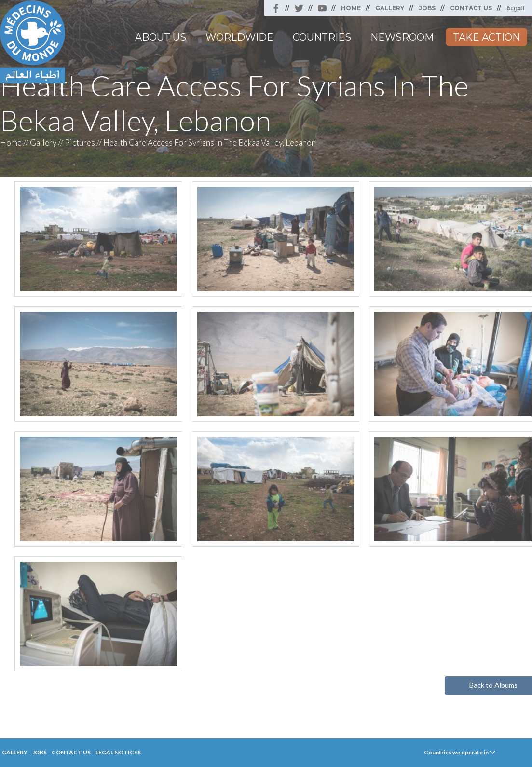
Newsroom (402, 37)
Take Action (486, 37)
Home (351, 8)
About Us (161, 37)
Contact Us (471, 8)
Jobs (427, 8)
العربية (516, 8)
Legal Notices (118, 752)
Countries (322, 37)
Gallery (390, 8)
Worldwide (239, 37)
